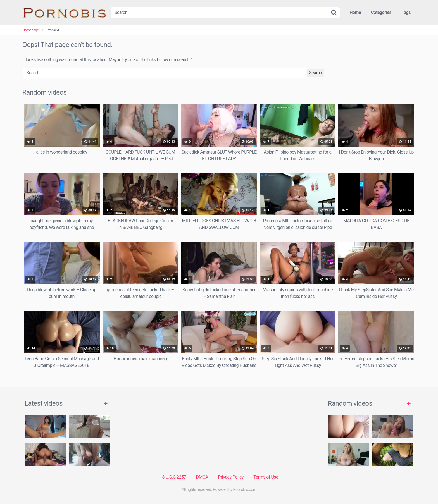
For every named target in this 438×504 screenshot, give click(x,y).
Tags (406, 12)
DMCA (202, 477)
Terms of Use (266, 477)
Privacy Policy (231, 477)
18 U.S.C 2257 (173, 477)
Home (355, 12)
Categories (381, 12)
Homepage (31, 30)
